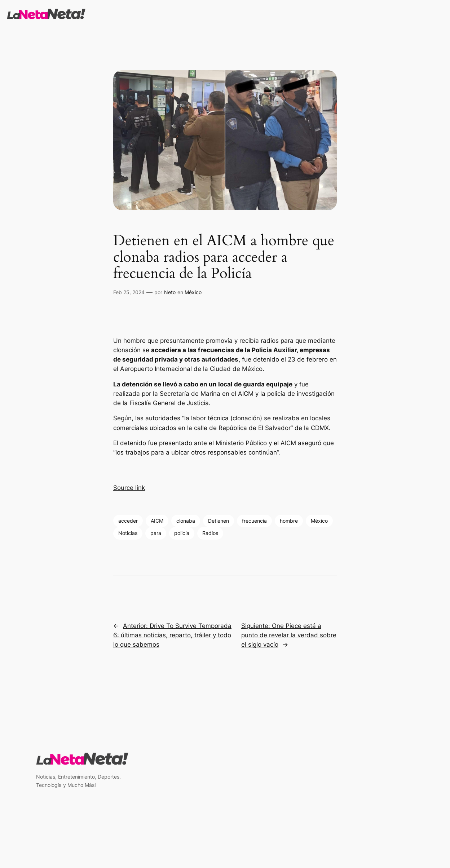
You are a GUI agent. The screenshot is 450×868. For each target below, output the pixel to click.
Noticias (128, 533)
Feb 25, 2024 (129, 292)
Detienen (219, 521)
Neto (170, 292)
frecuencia (254, 521)
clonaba (186, 521)
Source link (129, 488)
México (193, 292)
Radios (210, 533)
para (156, 533)
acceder (128, 521)
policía (182, 533)
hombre (289, 521)
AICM (157, 521)
